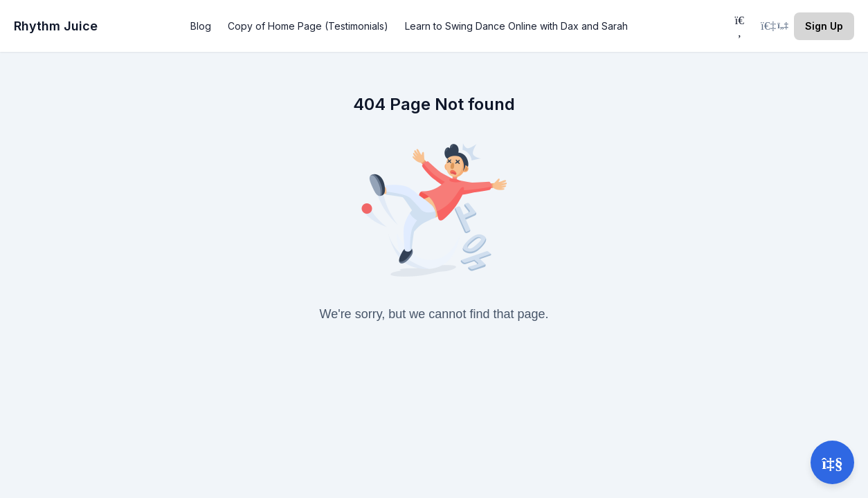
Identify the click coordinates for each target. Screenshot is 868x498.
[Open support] (832, 462)
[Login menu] (775, 26)
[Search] (739, 26)
